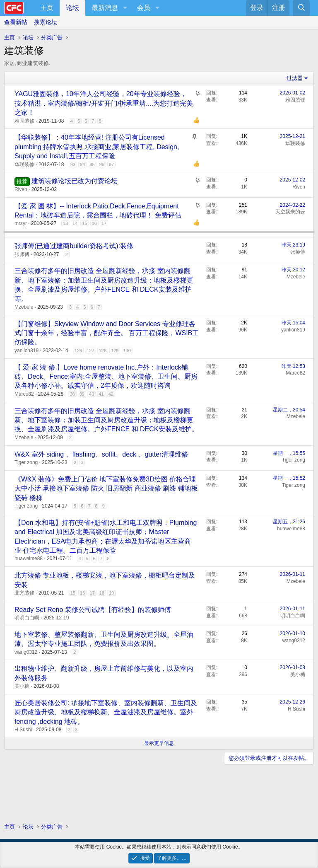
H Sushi (23, 730)
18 (102, 593)
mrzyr (21, 223)
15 (84, 223)
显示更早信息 (159, 743)
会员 (144, 8)
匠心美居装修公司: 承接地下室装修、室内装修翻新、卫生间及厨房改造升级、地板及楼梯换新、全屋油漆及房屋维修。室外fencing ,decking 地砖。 (106, 712)
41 (101, 394)
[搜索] (301, 8)
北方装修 (24, 593)
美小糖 (22, 686)
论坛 (72, 8)
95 (92, 164)
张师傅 (22, 254)
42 (111, 394)
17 (104, 223)
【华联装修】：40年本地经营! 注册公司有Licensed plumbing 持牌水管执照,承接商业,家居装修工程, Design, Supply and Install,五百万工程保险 (97, 147)
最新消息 (105, 8)
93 (73, 164)
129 (115, 351)
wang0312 (26, 652)
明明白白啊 (27, 618)
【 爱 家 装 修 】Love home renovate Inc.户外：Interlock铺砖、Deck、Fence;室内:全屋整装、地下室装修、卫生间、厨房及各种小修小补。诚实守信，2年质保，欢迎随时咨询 (106, 377)
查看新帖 (16, 22)
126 (78, 351)
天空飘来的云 (290, 212)
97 (111, 164)
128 (103, 351)
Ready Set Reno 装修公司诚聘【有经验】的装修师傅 (93, 610)
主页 (47, 8)
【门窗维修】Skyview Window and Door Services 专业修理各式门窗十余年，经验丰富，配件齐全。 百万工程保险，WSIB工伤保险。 (107, 333)
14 (75, 223)
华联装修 (24, 164)
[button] (125, 8)
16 (94, 223)
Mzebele (24, 307)
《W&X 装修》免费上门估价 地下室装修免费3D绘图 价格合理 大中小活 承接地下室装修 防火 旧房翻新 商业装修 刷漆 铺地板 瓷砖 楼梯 (106, 488)
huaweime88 (29, 559)
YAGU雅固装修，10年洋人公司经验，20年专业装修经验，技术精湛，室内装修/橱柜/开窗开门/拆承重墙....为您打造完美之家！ (104, 103)
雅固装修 (24, 121)
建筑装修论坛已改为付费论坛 (75, 181)
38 (72, 394)
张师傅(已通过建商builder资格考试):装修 (74, 246)
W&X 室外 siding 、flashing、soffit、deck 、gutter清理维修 (101, 454)
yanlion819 (26, 351)
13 (65, 223)
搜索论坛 (46, 22)
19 (111, 593)
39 (82, 394)
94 (82, 164)
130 (127, 351)
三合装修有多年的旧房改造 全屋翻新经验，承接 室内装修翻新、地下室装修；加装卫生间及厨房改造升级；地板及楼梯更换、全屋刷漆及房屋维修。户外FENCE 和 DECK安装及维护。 (106, 420)
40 (92, 394)
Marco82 (24, 394)
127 (90, 351)
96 (102, 164)
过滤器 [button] (295, 78)
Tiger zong (26, 462)
